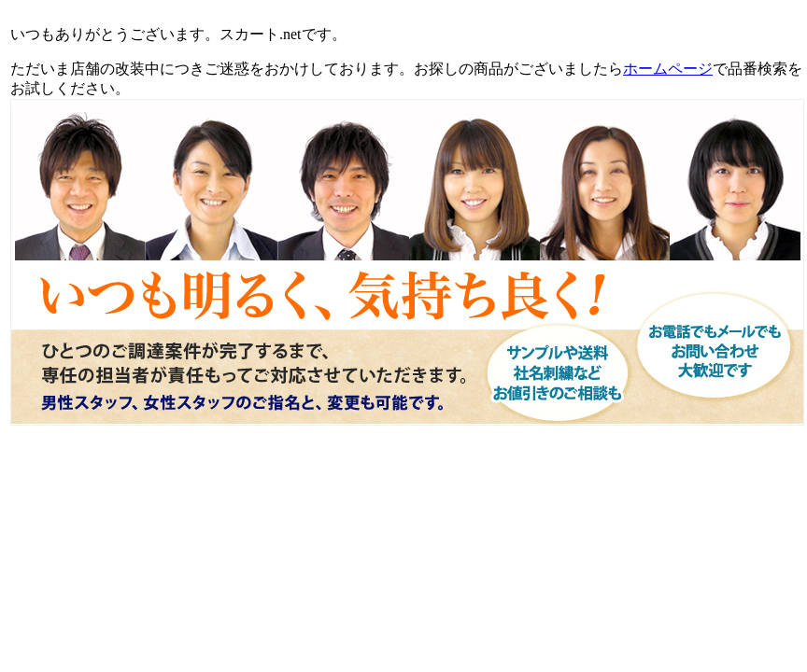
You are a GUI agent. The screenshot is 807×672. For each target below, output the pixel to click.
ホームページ (668, 69)
